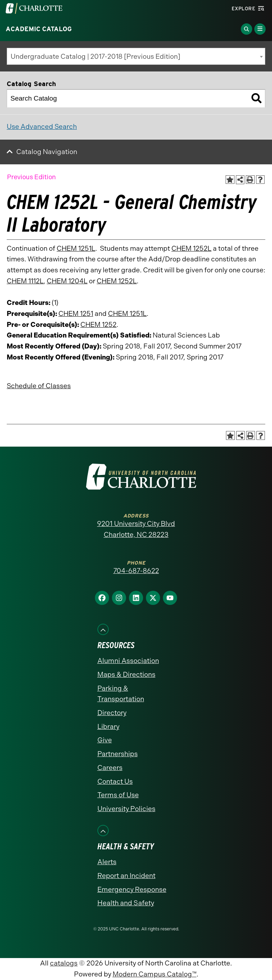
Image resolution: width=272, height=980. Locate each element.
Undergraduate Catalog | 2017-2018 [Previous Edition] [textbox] (95, 56)
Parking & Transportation (121, 694)
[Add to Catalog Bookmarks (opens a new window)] (230, 180)
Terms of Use (118, 795)
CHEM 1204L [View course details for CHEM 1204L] (67, 281)
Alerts (107, 862)
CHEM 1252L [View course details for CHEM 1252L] (191, 248)
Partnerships (118, 754)
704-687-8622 (136, 571)
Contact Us (115, 781)
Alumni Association (128, 661)
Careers (110, 768)
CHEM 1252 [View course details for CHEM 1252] (98, 325)
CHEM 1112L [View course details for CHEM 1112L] (25, 281)
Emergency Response (132, 890)
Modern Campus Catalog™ (155, 974)
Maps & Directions (126, 675)
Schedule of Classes (39, 386)
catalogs (64, 963)
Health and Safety (126, 903)
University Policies (126, 809)
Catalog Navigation (47, 152)
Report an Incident (126, 876)
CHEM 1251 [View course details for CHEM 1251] (76, 314)
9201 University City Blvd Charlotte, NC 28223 (136, 529)
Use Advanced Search (42, 127)
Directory (112, 713)
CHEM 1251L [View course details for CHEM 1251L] (76, 248)
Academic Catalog (39, 29)
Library (108, 727)
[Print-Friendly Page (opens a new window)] (250, 180)
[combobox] (136, 56)
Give (105, 740)
